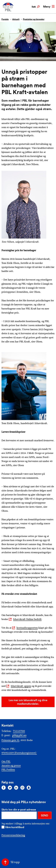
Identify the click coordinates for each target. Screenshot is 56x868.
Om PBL (6, 761)
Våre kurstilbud (15, 827)
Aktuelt (16, 19)
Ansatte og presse (11, 765)
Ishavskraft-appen (21, 686)
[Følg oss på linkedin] (16, 788)
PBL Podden (8, 770)
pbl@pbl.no (19, 735)
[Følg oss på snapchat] (29, 788)
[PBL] (8, 10)
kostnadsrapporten (27, 628)
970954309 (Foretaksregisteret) (19, 753)
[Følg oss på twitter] (10, 788)
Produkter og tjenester (34, 19)
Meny (49, 6)
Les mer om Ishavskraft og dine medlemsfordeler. (28, 702)
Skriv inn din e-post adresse (19, 809)
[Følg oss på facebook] (4, 788)
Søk (36, 7)
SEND (45, 815)
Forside (5, 19)
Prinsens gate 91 (10, 740)
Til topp (15, 862)
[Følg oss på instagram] (22, 788)
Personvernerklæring (13, 835)
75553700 (19, 731)
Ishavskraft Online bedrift (27, 619)
